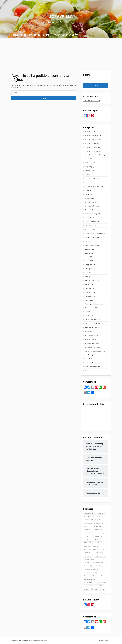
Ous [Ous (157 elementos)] (87, 546)
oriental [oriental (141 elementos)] (97, 543)
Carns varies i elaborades (93, 186)
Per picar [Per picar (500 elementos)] (88, 556)
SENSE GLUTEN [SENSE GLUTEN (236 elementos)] (90, 579)
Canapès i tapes (90, 178)
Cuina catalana (89, 218)
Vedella (87, 355)
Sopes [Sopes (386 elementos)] (102, 582)
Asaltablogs (89, 163)
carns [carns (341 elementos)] (98, 520)
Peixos (87, 300)
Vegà (87, 359)
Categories (35, 35)
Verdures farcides (91, 367)
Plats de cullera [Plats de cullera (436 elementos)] (90, 559)
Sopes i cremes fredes (92, 347)
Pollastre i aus (90, 308)
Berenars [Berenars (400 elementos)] (88, 520)
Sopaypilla (61, 16)
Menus (15, 35)
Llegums (88, 249)
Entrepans (88, 229)
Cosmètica (88, 210)
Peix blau (88, 296)
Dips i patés (89, 225)
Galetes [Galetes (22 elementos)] (88, 533)
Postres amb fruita (91, 320)
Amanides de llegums (92, 143)
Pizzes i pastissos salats (93, 304)
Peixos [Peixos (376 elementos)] (98, 553)
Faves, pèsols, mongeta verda (95, 233)
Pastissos (88, 288)
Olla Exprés (89, 269)
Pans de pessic (90, 280)
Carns (87, 182)
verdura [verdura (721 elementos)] (99, 586)
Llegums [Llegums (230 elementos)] (98, 536)
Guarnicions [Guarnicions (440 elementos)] (99, 533)
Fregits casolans (90, 237)
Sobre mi (48, 35)
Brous (87, 175)
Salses (87, 331)
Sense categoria (90, 335)
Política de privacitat (67, 35)
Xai (86, 371)
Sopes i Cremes (90, 343)
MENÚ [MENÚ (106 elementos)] (97, 539)
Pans (87, 276)
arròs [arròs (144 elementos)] (87, 516)
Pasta (87, 284)
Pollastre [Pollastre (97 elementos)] (88, 566)
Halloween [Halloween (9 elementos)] (88, 536)
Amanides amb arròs (92, 135)
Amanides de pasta (91, 147)
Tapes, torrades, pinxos (93, 351)
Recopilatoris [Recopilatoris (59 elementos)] (89, 576)
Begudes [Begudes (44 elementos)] (97, 516)
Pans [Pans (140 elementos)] (95, 546)
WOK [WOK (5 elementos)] (86, 589)
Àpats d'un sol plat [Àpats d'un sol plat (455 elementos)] (98, 589)
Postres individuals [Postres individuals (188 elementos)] (91, 569)
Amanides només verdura (93, 155)
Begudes (88, 167)
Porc (86, 312)
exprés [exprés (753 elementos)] (98, 530)
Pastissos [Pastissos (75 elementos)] (88, 553)
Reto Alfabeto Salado (92, 327)
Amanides (88, 131)
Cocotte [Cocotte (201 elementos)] (88, 523)
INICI (24, 35)
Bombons (88, 171)
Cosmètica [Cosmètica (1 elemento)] (88, 526)
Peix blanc (88, 292)
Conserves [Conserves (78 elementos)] (98, 523)
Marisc (87, 257)
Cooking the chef (90, 202)
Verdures (88, 363)
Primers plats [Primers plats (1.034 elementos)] (90, 573)
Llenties (87, 253)
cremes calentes (90, 214)
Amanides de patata (91, 151)
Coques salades (90, 206)
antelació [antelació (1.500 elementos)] (100, 513)
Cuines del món (90, 222)
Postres (88, 316)
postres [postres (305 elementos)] (98, 566)
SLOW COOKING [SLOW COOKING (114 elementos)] (90, 582)
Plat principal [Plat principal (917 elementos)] (100, 556)
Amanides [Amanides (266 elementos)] (89, 513)
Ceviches (88, 190)
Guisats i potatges (91, 245)
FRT (110, 641)
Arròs (87, 159)
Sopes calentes (90, 339)
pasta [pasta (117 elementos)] (102, 549)
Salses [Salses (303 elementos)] (100, 576)
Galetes (87, 241)
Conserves (88, 198)
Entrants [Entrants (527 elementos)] (88, 530)
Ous (86, 273)
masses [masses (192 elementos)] (88, 539)
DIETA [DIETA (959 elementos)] (97, 526)
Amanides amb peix (91, 139)
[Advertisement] (61, 52)
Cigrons (87, 194)
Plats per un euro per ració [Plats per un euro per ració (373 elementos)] (93, 563)
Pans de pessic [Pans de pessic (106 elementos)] (90, 549)
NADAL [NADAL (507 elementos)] (88, 543)
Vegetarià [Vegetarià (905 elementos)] (89, 586)
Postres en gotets (91, 323)
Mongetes (88, 265)
